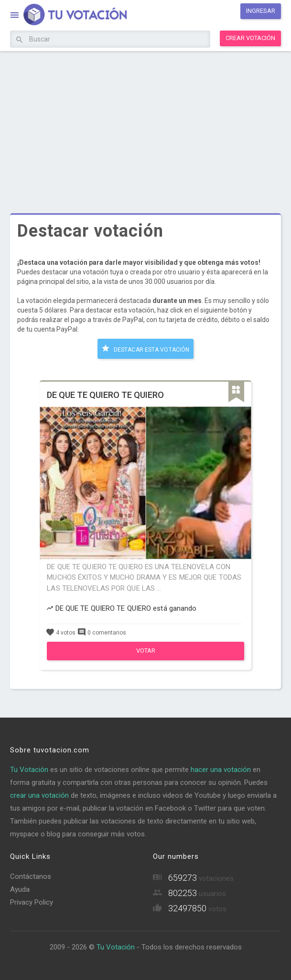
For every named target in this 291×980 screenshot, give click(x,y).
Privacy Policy (32, 902)
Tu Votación (29, 770)
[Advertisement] (145, 125)
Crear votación (250, 38)
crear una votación (39, 795)
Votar (146, 651)
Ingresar (261, 11)
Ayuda (20, 889)
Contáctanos (31, 876)
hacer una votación (221, 770)
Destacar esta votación (145, 348)
